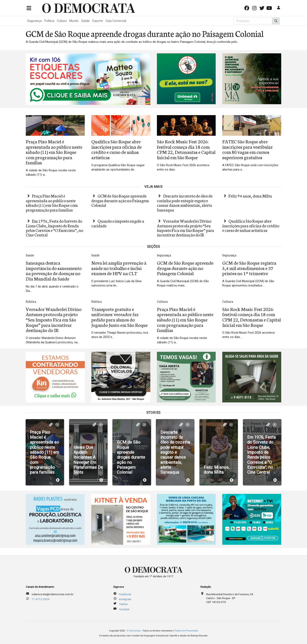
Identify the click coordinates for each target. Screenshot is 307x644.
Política (49, 21)
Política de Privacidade (186, 631)
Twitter (123, 604)
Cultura (62, 21)
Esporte (98, 21)
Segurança (34, 21)
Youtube (124, 609)
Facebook (125, 594)
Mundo (74, 21)
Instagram (125, 599)
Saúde (85, 21)
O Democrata (134, 631)
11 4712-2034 (41, 599)
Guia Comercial (116, 21)
